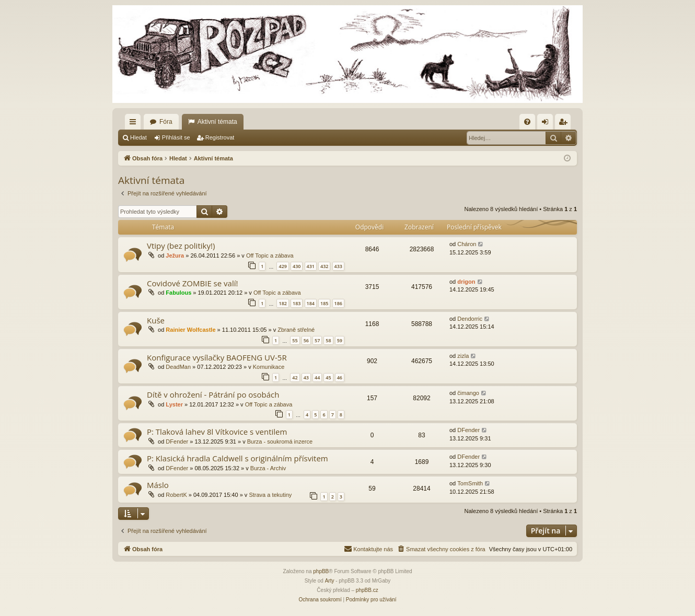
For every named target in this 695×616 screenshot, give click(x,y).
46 (340, 377)
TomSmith (470, 483)
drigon (466, 282)
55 (295, 340)
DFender (177, 441)
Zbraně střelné (296, 330)
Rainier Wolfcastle (190, 330)
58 (328, 340)
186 (338, 303)
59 (340, 340)
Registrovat (220, 137)
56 (306, 340)
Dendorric (470, 319)
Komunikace (269, 367)
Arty (330, 581)
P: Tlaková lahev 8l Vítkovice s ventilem (217, 432)
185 (324, 303)
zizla (463, 356)
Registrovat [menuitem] (565, 124)
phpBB (321, 571)
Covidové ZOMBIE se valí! (192, 283)
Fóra (166, 122)
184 (311, 303)
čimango (468, 393)
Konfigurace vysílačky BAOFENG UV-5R (217, 357)
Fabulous (178, 293)
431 (311, 266)
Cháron (467, 244)
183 (297, 303)
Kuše (156, 320)
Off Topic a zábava (270, 255)
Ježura (175, 255)
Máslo (158, 485)
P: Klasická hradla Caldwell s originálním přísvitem (238, 458)
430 (297, 266)
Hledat (138, 137)
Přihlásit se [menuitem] (547, 124)
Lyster (174, 404)
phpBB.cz (367, 590)
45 (328, 377)
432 (324, 266)
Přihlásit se (176, 137)
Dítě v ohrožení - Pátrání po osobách (213, 394)
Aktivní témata (217, 122)
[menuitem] (527, 122)
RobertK (176, 495)
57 (317, 340)
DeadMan (178, 367)
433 (338, 266)
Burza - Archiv (268, 468)
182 (282, 303)
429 (282, 266)
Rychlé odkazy (135, 124)
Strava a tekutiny (270, 495)
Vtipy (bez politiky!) (181, 246)
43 (306, 377)
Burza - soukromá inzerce (280, 441)
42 (295, 377)
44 (317, 377)
